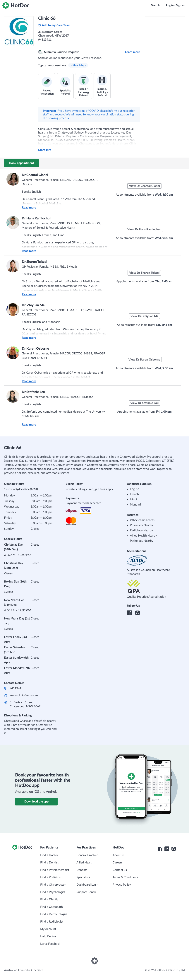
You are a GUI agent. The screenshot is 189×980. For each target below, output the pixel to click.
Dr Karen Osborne (35, 349)
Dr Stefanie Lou (33, 392)
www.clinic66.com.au (24, 695)
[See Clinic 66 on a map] (165, 32)
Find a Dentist (49, 863)
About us (118, 855)
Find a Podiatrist (51, 877)
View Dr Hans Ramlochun (144, 229)
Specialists (83, 877)
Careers (118, 863)
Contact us (120, 870)
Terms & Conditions (125, 877)
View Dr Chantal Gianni (144, 186)
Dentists (82, 870)
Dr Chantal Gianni (35, 175)
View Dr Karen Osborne (144, 360)
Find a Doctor (49, 855)
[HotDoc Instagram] (173, 849)
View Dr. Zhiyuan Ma (144, 316)
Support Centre (86, 892)
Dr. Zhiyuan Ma (33, 305)
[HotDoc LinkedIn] (167, 849)
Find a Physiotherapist (55, 870)
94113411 (16, 688)
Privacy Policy (122, 885)
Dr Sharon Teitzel (35, 262)
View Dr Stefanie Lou (144, 403)
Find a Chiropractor (53, 885)
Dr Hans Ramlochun (37, 218)
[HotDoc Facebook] (160, 849)
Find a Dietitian (50, 899)
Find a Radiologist (52, 922)
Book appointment (22, 163)
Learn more (133, 52)
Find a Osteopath (51, 907)
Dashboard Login (87, 885)
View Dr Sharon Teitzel (144, 273)
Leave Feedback (50, 944)
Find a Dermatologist (54, 914)
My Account (48, 929)
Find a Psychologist (53, 892)
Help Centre (48, 936)
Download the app (36, 802)
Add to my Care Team (54, 25)
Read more (29, 208)
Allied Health (85, 863)
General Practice (87, 855)
